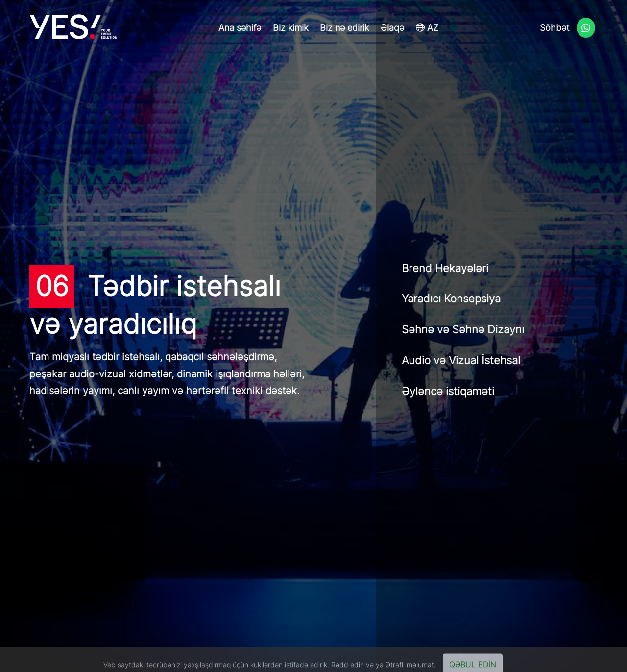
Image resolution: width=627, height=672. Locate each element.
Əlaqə (392, 28)
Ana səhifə (240, 28)
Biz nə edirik (344, 28)
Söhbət (567, 28)
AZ (427, 28)
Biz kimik (290, 28)
